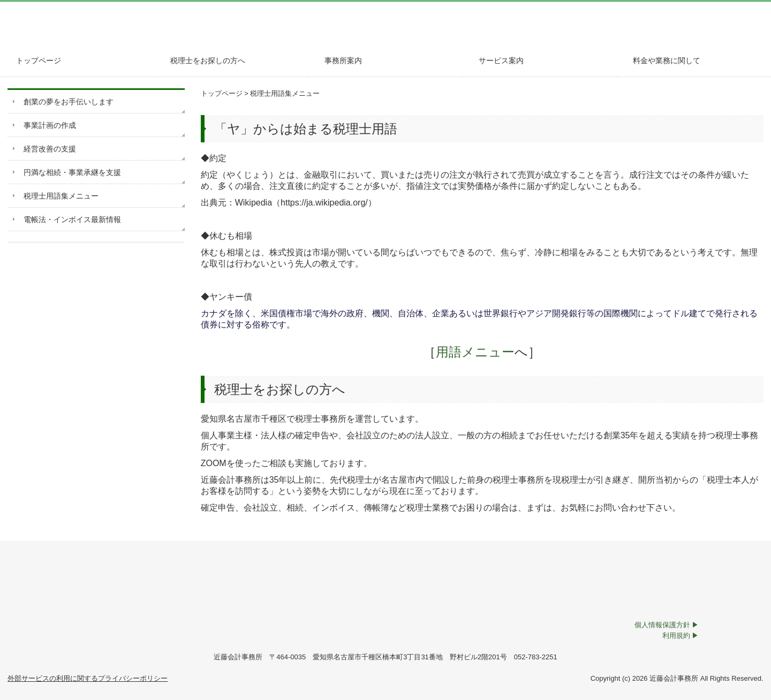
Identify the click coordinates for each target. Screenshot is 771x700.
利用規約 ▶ (681, 636)
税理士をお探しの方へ (208, 60)
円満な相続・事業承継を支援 (72, 172)
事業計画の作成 (50, 125)
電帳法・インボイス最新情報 (72, 219)
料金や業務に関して (667, 60)
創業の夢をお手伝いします (69, 102)
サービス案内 (501, 60)
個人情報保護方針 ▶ (667, 625)
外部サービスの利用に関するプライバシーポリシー (88, 678)
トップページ (39, 60)
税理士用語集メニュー (61, 196)
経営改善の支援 (50, 149)
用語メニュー (469, 352)
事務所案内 (343, 60)
